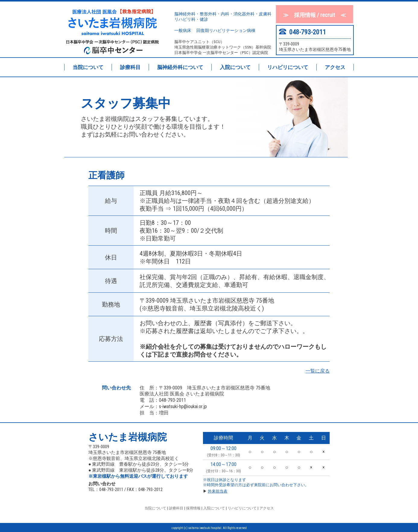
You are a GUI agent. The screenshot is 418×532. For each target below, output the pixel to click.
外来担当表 (218, 491)
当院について (88, 67)
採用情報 (193, 508)
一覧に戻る (318, 371)
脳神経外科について (180, 67)
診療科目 (130, 67)
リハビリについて (288, 67)
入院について (235, 67)
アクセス (335, 67)
